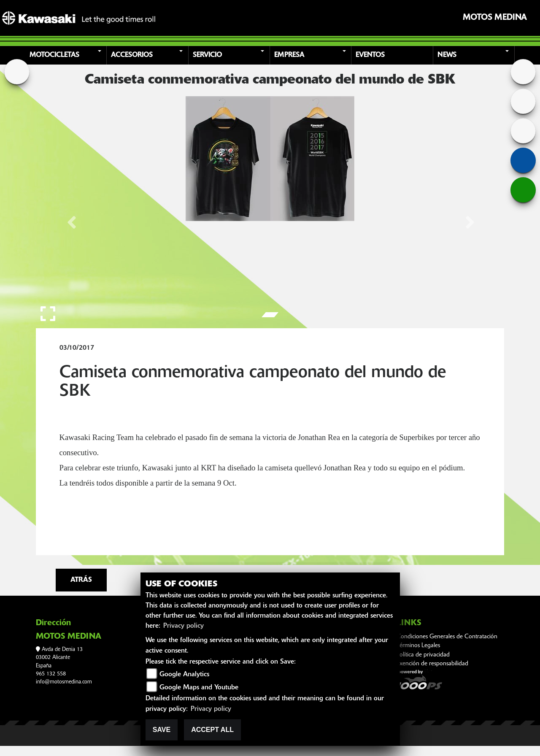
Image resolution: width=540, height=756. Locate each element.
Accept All (212, 730)
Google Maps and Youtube (199, 688)
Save (162, 730)
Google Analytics (184, 675)
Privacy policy (184, 626)
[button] (67, 55)
